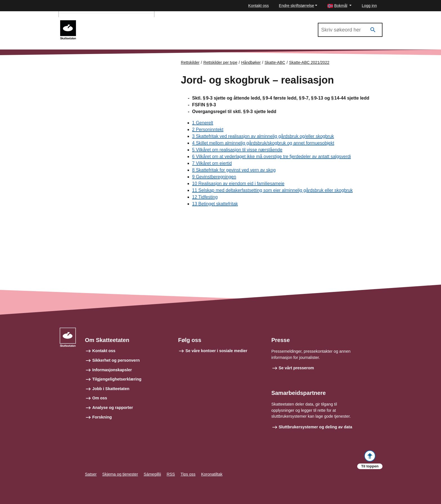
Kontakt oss (259, 6)
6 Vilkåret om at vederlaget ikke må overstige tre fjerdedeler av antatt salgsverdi (271, 157)
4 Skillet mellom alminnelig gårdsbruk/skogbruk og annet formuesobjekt (263, 143)
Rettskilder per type (220, 62)
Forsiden (83, 67)
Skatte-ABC (275, 62)
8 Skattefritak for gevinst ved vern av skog (234, 170)
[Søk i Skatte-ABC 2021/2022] (350, 30)
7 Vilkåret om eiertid (212, 163)
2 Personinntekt (208, 130)
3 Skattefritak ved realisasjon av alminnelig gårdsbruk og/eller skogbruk (263, 136)
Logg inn (369, 6)
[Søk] (373, 30)
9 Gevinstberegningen (214, 177)
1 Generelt (203, 123)
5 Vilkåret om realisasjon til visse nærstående (237, 150)
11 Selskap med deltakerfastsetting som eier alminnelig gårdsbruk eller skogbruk (272, 190)
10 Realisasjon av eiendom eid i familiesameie (238, 184)
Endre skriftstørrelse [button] (297, 6)
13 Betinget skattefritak (215, 204)
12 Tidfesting (205, 197)
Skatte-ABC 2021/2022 (106, 23)
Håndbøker (251, 62)
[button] (339, 6)
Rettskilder (190, 62)
